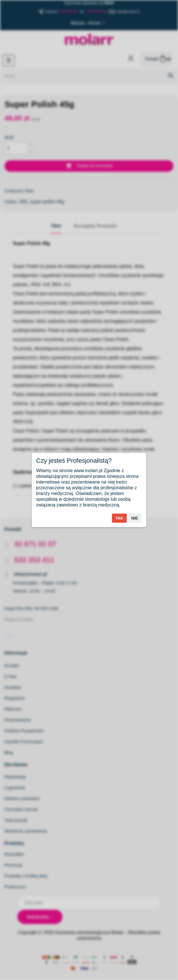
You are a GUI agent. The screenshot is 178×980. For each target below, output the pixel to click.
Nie (135, 518)
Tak (119, 518)
